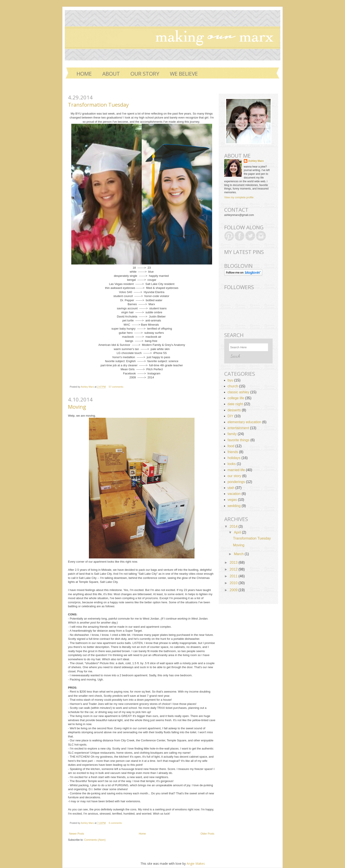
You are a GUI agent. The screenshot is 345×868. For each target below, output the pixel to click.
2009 (234, 590)
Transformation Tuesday (98, 105)
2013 (234, 563)
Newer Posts (77, 834)
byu (230, 380)
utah (231, 488)
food (231, 446)
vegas (232, 500)
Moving (77, 407)
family (232, 434)
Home (84, 74)
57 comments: (117, 387)
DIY (230, 416)
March (239, 554)
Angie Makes (196, 863)
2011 (234, 576)
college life (236, 398)
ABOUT (111, 74)
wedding (234, 506)
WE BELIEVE (184, 74)
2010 (234, 583)
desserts (234, 410)
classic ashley (238, 392)
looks (232, 464)
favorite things (239, 440)
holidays (234, 458)
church (233, 386)
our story (234, 476)
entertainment (238, 428)
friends (233, 452)
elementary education (244, 422)
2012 (234, 569)
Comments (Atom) (95, 840)
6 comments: (116, 823)
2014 (234, 526)
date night (235, 404)
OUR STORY (145, 74)
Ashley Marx (88, 387)
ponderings (236, 482)
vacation (234, 494)
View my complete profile (239, 197)
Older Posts (207, 834)
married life (236, 470)
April (238, 532)
